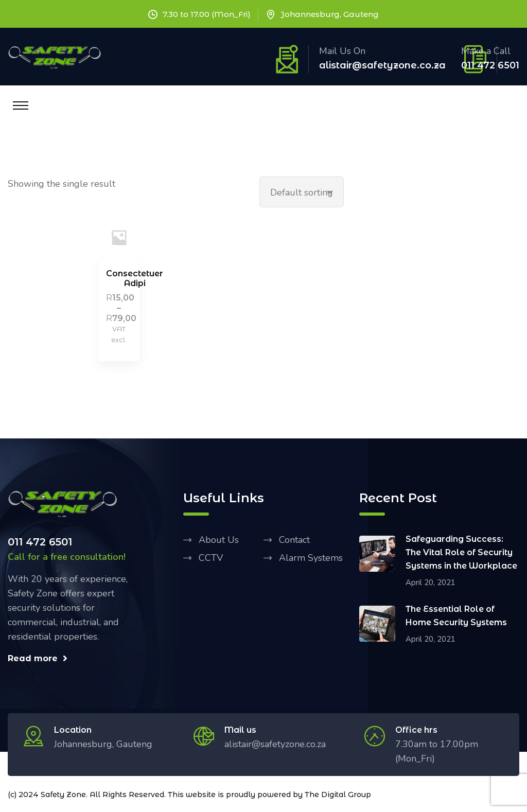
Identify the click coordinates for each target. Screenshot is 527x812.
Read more (38, 658)
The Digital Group (338, 795)
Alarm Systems (311, 558)
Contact (294, 540)
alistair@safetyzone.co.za (382, 65)
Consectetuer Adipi (135, 278)
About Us (219, 540)
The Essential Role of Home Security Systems (456, 616)
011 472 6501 (490, 65)
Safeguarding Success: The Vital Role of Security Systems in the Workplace (461, 552)
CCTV (211, 558)
